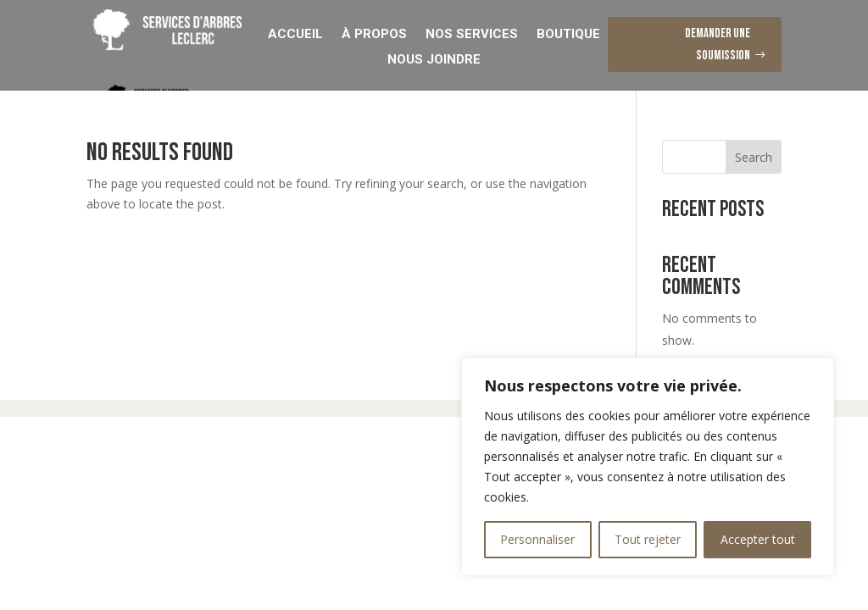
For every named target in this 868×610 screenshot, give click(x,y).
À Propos (374, 33)
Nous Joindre (434, 58)
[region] (648, 467)
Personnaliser (537, 539)
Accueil (295, 33)
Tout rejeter (648, 539)
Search (754, 157)
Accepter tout (758, 539)
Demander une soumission (718, 44)
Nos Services (472, 33)
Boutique (568, 33)
